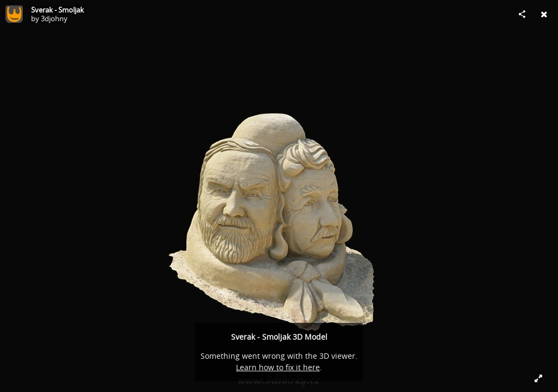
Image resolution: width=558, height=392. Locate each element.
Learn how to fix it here (278, 367)
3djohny (54, 19)
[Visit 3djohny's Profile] (14, 14)
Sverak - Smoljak (57, 10)
